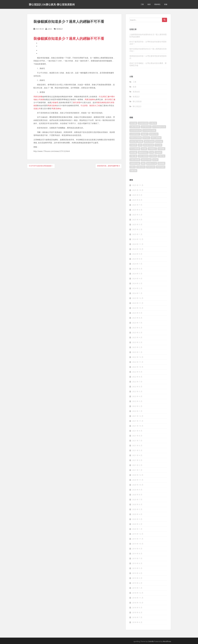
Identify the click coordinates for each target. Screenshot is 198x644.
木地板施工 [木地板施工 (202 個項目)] (152, 149)
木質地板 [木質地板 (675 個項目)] (161, 149)
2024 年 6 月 (137, 269)
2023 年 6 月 (137, 328)
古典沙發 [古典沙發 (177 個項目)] (153, 123)
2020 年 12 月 (138, 475)
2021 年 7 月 (137, 441)
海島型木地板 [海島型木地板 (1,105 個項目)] (146, 160)
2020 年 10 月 (138, 485)
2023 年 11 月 (138, 303)
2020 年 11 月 (138, 480)
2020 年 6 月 (137, 504)
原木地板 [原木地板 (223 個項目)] (133, 123)
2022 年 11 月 (138, 362)
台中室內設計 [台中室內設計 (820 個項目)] (146, 127)
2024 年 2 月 (137, 288)
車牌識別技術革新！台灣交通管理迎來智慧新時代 (148, 57)
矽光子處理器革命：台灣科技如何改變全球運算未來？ (148, 43)
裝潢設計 (60, 29)
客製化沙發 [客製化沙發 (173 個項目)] (154, 134)
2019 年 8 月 (137, 554)
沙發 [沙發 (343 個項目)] (152, 152)
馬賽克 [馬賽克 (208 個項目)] (133, 167)
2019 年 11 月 (138, 539)
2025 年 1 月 (137, 234)
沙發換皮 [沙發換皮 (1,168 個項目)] (153, 156)
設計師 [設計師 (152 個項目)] (155, 160)
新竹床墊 (77, 102)
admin (50, 29)
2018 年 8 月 (137, 612)
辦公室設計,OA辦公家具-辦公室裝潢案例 (52, 4)
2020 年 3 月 (137, 519)
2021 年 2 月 (137, 465)
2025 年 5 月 (137, 215)
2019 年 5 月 (137, 568)
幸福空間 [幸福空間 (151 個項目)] (133, 145)
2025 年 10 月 (138, 190)
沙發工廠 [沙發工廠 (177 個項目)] (133, 156)
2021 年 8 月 (137, 436)
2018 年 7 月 (137, 617)
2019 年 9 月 (137, 549)
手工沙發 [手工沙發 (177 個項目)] (158, 145)
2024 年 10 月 (138, 249)
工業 (142, 4)
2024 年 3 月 (137, 283)
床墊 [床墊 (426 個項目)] (140, 145)
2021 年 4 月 (137, 455)
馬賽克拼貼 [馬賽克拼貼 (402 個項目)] (141, 167)
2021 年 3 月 (137, 460)
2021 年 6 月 (137, 445)
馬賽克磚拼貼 (102, 102)
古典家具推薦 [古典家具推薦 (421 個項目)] (143, 123)
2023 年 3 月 (137, 342)
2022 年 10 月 (138, 367)
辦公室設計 (137, 106)
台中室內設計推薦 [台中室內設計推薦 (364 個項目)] (149, 130)
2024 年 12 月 (138, 239)
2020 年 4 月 (137, 514)
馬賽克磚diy (57, 108)
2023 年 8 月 (137, 318)
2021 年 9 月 (137, 431)
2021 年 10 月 (138, 426)
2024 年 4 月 (137, 278)
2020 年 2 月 (137, 524)
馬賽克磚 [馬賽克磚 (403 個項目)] (133, 171)
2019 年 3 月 (137, 578)
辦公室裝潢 (137, 101)
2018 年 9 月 (137, 608)
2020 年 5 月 (137, 509)
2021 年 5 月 (137, 450)
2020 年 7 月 (137, 499)
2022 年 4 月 (137, 396)
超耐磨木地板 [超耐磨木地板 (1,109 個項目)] (135, 163)
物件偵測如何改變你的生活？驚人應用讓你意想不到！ (148, 50)
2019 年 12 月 (138, 534)
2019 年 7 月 (137, 558)
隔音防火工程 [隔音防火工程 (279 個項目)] (152, 163)
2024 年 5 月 (137, 274)
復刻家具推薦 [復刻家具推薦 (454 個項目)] (148, 145)
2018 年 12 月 (138, 593)
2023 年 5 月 (137, 333)
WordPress (167, 641)
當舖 (166, 4)
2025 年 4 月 (137, 220)
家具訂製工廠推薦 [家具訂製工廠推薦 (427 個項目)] (136, 141)
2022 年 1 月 (137, 411)
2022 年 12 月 (138, 357)
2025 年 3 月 (137, 224)
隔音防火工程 (95, 105)
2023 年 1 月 (137, 352)
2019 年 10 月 (138, 544)
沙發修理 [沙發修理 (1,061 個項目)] (158, 152)
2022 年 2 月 (137, 406)
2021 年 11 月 (138, 421)
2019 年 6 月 (137, 563)
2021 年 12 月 (138, 416)
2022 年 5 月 (137, 391)
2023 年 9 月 (137, 313)
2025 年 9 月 (137, 195)
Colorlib (151, 641)
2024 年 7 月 (137, 264)
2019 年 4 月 (137, 573)
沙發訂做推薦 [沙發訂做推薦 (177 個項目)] (135, 160)
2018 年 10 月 (138, 603)
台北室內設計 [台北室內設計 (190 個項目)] (135, 134)
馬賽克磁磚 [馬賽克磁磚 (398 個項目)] (161, 167)
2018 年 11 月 (138, 598)
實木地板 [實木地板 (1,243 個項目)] (159, 141)
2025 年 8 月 (137, 200)
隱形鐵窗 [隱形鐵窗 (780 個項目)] (161, 163)
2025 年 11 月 (138, 185)
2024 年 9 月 (137, 254)
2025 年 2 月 (137, 229)
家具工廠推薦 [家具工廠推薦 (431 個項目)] (156, 138)
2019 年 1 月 (137, 588)
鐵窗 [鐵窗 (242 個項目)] (143, 163)
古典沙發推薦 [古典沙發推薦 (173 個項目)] (135, 127)
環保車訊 (157, 4)
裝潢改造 (136, 92)
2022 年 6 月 (137, 387)
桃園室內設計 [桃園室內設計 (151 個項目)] (143, 152)
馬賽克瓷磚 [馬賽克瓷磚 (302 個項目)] (151, 167)
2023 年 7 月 (137, 323)
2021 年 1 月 (137, 470)
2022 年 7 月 (137, 382)
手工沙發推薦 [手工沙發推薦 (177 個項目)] (135, 149)
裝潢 (149, 4)
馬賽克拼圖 (38, 97)
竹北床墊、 (85, 105)
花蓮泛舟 (37, 108)
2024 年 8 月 (137, 259)
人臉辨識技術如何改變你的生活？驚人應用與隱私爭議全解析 (148, 36)
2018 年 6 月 (137, 622)
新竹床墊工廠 (110, 99)
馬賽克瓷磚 (52, 105)
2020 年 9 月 (137, 490)
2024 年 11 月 (138, 244)
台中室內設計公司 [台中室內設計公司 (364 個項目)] (159, 127)
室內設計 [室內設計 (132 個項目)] (146, 138)
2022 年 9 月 (137, 372)
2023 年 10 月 (138, 308)
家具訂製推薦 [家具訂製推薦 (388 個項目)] (149, 141)
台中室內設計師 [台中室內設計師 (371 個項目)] (136, 130)
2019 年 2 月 (137, 583)
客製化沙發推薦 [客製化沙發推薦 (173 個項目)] (136, 138)
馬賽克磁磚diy (90, 99)
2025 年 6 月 (137, 210)
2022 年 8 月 (137, 377)
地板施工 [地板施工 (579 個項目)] (145, 134)
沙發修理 (55, 102)
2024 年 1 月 (137, 293)
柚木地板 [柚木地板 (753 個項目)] (133, 152)
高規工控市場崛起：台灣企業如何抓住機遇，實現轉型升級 (148, 64)
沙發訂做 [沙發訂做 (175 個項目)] (161, 156)
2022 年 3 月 (137, 401)
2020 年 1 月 (137, 529)
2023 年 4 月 (137, 337)
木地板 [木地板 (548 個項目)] (144, 149)
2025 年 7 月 (137, 205)
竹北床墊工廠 (104, 97)
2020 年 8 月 (137, 495)
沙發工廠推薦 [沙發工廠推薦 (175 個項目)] (143, 156)
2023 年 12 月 (138, 298)
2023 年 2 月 (137, 347)
